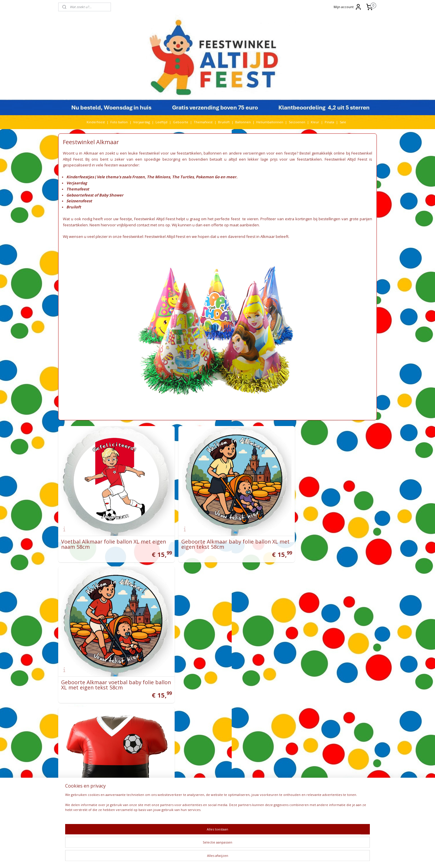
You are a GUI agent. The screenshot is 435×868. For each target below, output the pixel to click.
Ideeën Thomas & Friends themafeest (281, 722)
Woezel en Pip (152, 824)
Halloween (154, 742)
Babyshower (157, 701)
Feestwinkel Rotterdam (206, 701)
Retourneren (198, 778)
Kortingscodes (199, 798)
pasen (174, 778)
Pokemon (169, 783)
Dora (160, 727)
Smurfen (151, 793)
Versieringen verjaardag (206, 732)
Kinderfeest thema (157, 757)
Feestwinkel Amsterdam (206, 712)
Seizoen (174, 788)
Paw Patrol (133, 783)
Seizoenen (297, 122)
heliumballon (135, 747)
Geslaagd (132, 742)
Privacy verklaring (202, 788)
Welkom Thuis (156, 818)
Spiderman (156, 798)
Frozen (174, 732)
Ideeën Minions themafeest (273, 716)
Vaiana (158, 813)
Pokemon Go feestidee (269, 727)
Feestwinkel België (202, 747)
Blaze (175, 712)
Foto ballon (119, 122)
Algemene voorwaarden (206, 763)
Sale (343, 122)
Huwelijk (140, 752)
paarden (161, 778)
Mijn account (348, 7)
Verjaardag (142, 122)
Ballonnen (243, 122)
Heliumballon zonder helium (274, 701)
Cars (177, 716)
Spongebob (134, 803)
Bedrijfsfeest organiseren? (272, 747)
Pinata (329, 122)
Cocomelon (134, 722)
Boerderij (144, 716)
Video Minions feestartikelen (274, 712)
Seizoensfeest (79, 201)
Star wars (152, 803)
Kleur (315, 122)
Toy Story (147, 808)
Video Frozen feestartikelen (273, 706)
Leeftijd (161, 122)
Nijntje (149, 773)
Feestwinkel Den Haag (205, 706)
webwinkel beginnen (237, 857)
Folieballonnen (136, 732)
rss (215, 857)
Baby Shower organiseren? (272, 737)
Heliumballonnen (270, 122)
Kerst (135, 757)
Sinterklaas (133, 793)
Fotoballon (158, 732)
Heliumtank (157, 747)
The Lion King (135, 813)
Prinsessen (133, 788)
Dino (151, 727)
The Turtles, (183, 177)
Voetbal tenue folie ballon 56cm (101, 662)
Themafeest (203, 122)
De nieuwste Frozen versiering (275, 763)
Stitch (166, 803)
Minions (130, 773)
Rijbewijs (155, 788)
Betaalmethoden (201, 783)
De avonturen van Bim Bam (273, 757)
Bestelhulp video (201, 793)
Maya (147, 767)
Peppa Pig (152, 783)
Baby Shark (150, 706)
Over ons (195, 803)
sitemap (203, 857)
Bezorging (195, 767)
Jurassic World (163, 752)
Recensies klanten (265, 773)
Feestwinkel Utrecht (203, 716)
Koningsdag (133, 763)
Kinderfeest (96, 122)
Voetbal (130, 818)
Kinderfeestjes (80, 177)
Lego (167, 763)
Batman (143, 712)
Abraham (134, 701)
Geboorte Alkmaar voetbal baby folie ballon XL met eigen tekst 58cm (322, 531)
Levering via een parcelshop (210, 773)
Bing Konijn (160, 712)
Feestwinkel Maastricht (205, 722)
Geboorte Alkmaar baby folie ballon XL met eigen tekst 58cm (217, 531)
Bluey (129, 716)
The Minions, (159, 177)
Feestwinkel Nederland (206, 742)
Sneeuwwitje (135, 798)
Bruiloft (224, 122)
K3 (126, 757)
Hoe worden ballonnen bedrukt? (277, 732)
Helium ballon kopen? (268, 742)
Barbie (129, 712)
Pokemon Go (208, 177)
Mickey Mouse (165, 767)
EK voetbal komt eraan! (269, 778)
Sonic (165, 793)
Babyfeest (132, 706)
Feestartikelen (199, 727)
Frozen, (139, 177)
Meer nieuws (262, 767)
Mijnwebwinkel (288, 857)
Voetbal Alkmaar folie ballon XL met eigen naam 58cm (106, 531)
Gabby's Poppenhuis (145, 737)
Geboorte (181, 122)
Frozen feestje (263, 752)
